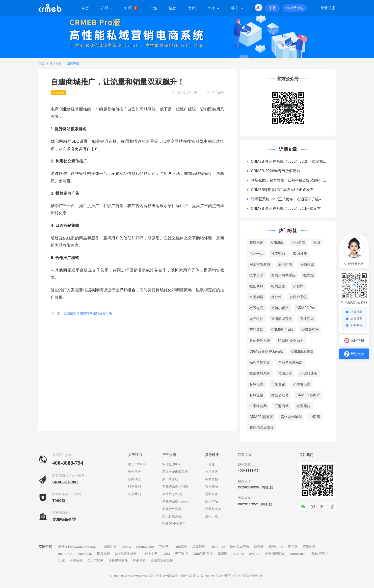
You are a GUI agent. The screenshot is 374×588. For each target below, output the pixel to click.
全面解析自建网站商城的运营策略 (81, 313)
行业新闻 (298, 242)
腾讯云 (259, 547)
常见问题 (256, 297)
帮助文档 (212, 479)
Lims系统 (180, 547)
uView (127, 547)
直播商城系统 (282, 319)
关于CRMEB (137, 464)
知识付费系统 (172, 516)
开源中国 (309, 547)
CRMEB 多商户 (308, 395)
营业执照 (225, 576)
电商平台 (256, 253)
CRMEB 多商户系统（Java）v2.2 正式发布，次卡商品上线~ (290, 161)
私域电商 (256, 384)
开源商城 (282, 406)
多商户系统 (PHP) (175, 486)
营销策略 (256, 330)
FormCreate (145, 547)
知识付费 (300, 253)
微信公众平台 (240, 547)
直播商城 (307, 319)
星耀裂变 (199, 547)
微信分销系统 (260, 340)
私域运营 (285, 373)
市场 (153, 8)
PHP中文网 (149, 554)
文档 (192, 8)
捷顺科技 (110, 547)
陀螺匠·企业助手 (291, 340)
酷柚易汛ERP (321, 554)
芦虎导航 (139, 561)
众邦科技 (256, 319)
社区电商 (256, 308)
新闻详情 (73, 64)
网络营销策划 (291, 417)
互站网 (164, 547)
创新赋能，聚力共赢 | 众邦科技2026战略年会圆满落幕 (290, 180)
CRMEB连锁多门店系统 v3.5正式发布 (282, 190)
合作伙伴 (134, 472)
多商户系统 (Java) (175, 501)
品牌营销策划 (260, 362)
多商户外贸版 (172, 509)
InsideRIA (65, 554)
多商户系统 (298, 297)
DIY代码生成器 (126, 554)
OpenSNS (85, 554)
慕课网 (223, 554)
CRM (166, 554)
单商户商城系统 (290, 362)
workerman (298, 554)
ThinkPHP (217, 547)
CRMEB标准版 (303, 351)
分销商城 (307, 264)
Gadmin (238, 554)
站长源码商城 (275, 554)
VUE (61, 561)
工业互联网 (95, 561)
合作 (213, 8)
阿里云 (293, 547)
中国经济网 (258, 406)
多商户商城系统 (283, 275)
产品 (107, 8)
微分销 (276, 297)
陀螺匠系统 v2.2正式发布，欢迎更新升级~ (286, 199)
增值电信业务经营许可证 (248, 576)
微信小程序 (280, 308)
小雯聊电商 (302, 384)
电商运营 (278, 286)
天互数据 (181, 554)
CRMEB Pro (306, 308)
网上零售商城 (260, 264)
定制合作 (212, 494)
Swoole (255, 554)
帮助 (172, 8)
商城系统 (256, 242)
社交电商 (278, 253)
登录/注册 (328, 8)
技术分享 (256, 275)
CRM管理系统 (203, 554)
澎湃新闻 (285, 264)
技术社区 (212, 472)
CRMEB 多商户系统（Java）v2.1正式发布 (286, 208)
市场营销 (278, 384)
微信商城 (256, 286)
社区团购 (303, 406)
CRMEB (277, 242)
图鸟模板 (104, 554)
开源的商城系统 (262, 428)
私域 (317, 242)
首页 (85, 8)
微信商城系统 (260, 373)
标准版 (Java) (172, 494)
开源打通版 (309, 373)
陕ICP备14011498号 (205, 576)
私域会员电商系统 (175, 472)
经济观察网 (310, 330)
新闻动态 (134, 479)
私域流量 (256, 395)
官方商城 (212, 486)
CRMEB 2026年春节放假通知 (276, 171)
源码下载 (212, 516)
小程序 (298, 286)
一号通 (210, 464)
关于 (237, 8)
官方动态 (56, 64)
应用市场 (212, 501)
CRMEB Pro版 (282, 330)
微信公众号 (280, 395)
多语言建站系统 (162, 561)
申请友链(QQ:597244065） (79, 547)
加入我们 (134, 494)
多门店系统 (170, 479)
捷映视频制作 (118, 561)
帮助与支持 (213, 509)
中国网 (315, 417)
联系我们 (134, 486)
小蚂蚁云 (76, 561)
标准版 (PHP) (172, 464)
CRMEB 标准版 (261, 417)
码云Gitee (276, 547)
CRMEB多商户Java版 (266, 351)
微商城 (309, 275)
